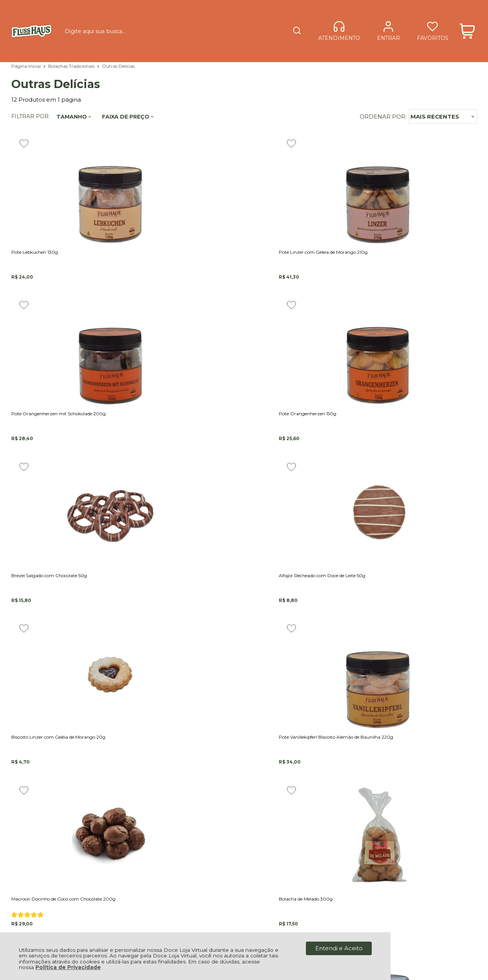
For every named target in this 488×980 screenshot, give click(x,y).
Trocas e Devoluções (184, 812)
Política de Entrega (181, 799)
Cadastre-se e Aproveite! (55, 672)
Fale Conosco (173, 762)
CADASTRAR (443, 678)
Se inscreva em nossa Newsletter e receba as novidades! (67, 681)
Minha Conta (172, 836)
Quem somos (173, 768)
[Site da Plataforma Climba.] (244, 918)
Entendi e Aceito (339, 948)
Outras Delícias (118, 66)
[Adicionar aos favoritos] (24, 143)
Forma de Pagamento (186, 805)
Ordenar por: (383, 117)
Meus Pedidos (174, 843)
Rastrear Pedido (177, 850)
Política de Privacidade (68, 967)
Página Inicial (27, 66)
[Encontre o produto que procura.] (268, 18)
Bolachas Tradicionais (72, 66)
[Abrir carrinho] (467, 18)
